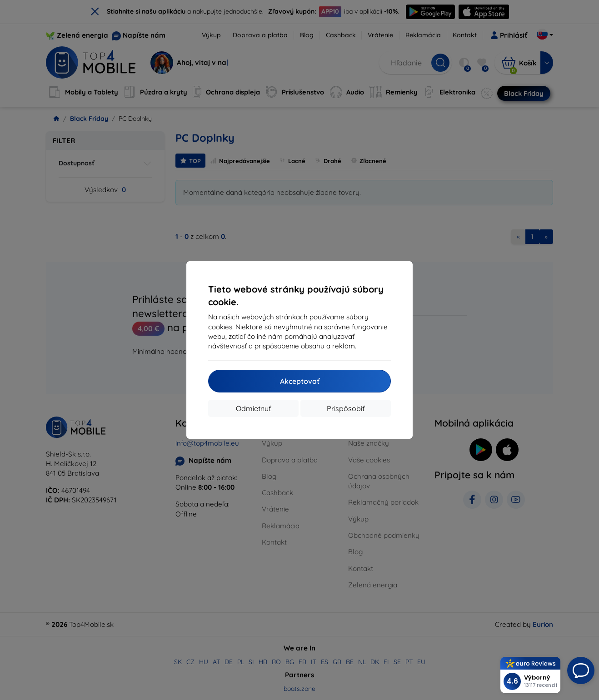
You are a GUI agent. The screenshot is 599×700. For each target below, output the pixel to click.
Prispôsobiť (346, 408)
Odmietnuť (253, 408)
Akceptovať (300, 381)
